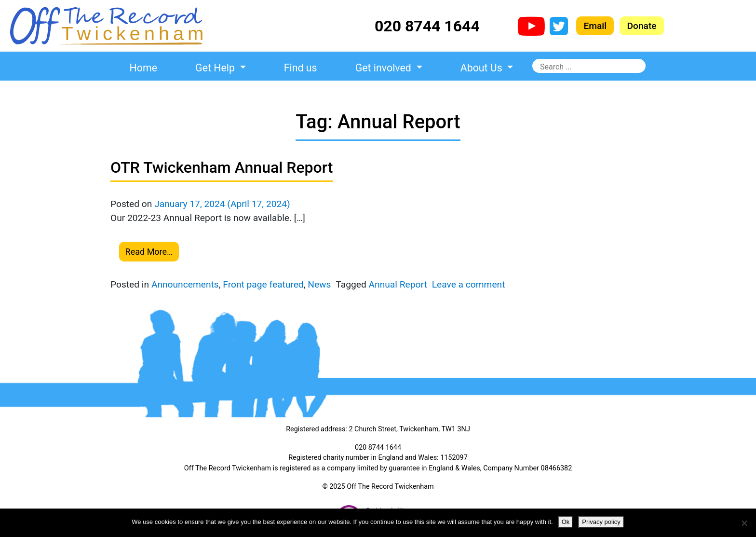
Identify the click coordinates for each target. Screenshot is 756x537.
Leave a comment (469, 284)
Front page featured (263, 284)
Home (143, 68)
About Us (483, 68)
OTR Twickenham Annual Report (222, 167)
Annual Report (398, 284)
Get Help (216, 68)
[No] (744, 523)
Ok (566, 522)
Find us (301, 68)
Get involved (385, 68)
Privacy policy (601, 522)
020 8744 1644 (427, 26)
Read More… (149, 252)
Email (595, 26)
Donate (641, 26)
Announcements (185, 284)
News (319, 284)
